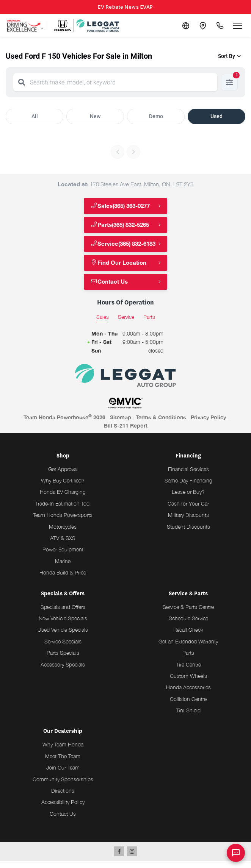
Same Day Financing (188, 488)
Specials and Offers (63, 614)
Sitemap (121, 424)
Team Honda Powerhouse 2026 (64, 424)
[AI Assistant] (236, 853)
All (35, 116)
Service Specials (63, 649)
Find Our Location (119, 270)
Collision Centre (188, 706)
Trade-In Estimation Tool (63, 511)
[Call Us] (219, 26)
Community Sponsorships (63, 786)
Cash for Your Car (188, 511)
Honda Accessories (188, 695)
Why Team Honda (63, 752)
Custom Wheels (188, 683)
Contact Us (110, 289)
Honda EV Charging (63, 499)
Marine (63, 568)
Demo (156, 116)
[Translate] (183, 26)
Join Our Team (63, 775)
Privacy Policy (208, 424)
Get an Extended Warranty (188, 649)
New (95, 116)
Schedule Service (188, 625)
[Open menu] (237, 26)
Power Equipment (63, 557)
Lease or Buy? (188, 499)
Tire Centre (188, 672)
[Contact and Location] (201, 26)
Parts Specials (63, 660)
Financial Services (188, 476)
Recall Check (188, 637)
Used (216, 116)
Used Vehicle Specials (63, 637)
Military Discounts (188, 522)
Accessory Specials (63, 672)
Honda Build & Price (63, 580)
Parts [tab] (149, 324)
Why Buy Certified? (63, 488)
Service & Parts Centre (188, 614)
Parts (188, 660)
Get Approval (63, 476)
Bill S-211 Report (126, 433)
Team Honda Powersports (63, 522)
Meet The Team (63, 763)
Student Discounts (188, 534)
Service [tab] (126, 324)
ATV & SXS (63, 545)
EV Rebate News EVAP (125, 7)
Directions (63, 798)
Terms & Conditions (161, 424)
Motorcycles (63, 534)
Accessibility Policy (63, 809)
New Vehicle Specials (63, 625)
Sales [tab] (103, 324)
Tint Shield (188, 717)
